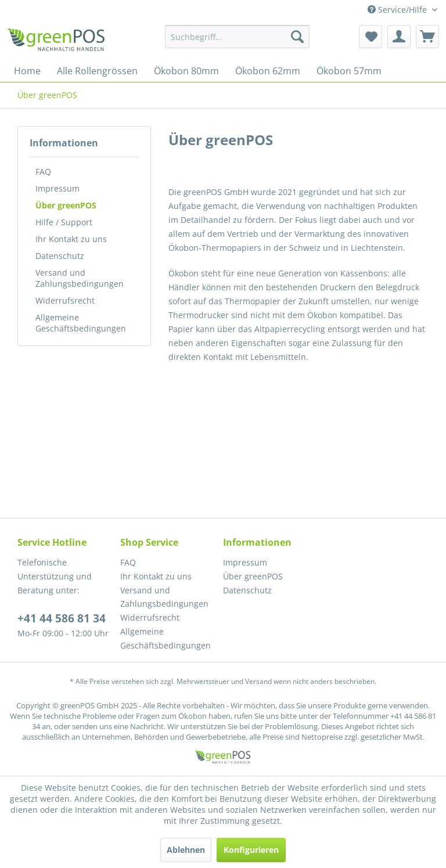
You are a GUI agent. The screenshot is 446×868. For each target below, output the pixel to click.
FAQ (43, 172)
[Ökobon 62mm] (268, 71)
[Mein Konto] (399, 37)
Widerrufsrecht (65, 300)
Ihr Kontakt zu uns (71, 239)
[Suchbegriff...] (238, 37)
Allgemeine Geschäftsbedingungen (81, 323)
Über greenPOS (66, 205)
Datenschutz (60, 256)
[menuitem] (238, 37)
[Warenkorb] (427, 37)
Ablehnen (186, 850)
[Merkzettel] (371, 37)
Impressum (57, 188)
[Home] (27, 71)
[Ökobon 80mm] (186, 71)
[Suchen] (297, 37)
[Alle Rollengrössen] (97, 71)
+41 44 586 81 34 (62, 618)
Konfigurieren (251, 850)
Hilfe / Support (64, 222)
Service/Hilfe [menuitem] (398, 10)
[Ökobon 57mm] (349, 71)
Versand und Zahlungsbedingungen (80, 278)
